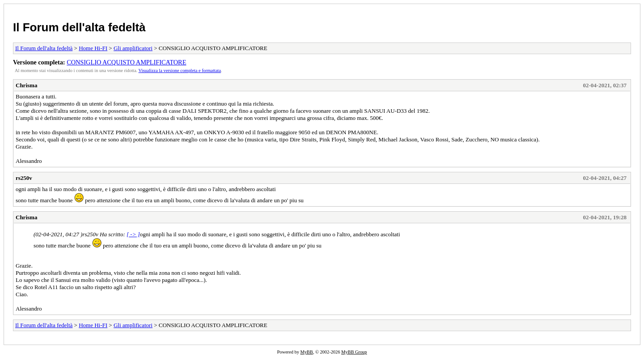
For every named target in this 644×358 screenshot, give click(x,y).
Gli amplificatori (133, 48)
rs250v (24, 178)
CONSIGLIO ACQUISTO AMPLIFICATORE (126, 62)
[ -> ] (133, 234)
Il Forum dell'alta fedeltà (79, 27)
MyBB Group (354, 352)
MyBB (306, 352)
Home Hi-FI (93, 48)
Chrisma (26, 85)
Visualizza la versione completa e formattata (180, 70)
